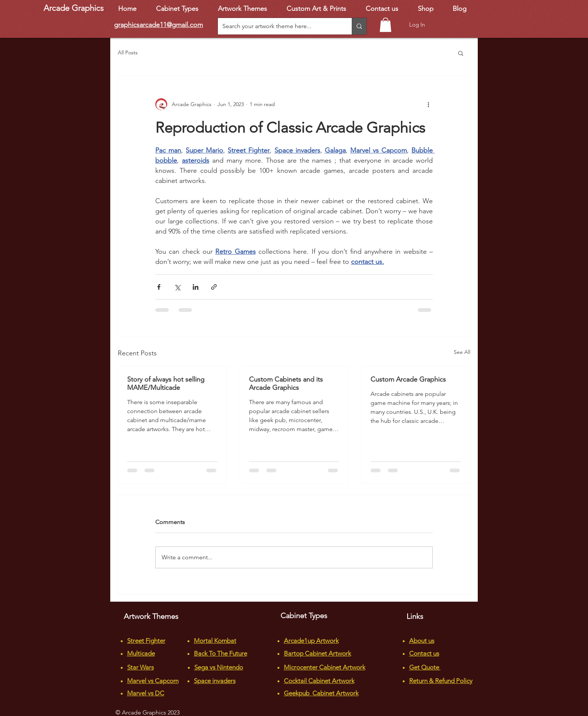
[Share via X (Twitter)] (177, 287)
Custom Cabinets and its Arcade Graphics (286, 383)
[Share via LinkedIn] (196, 287)
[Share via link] (214, 287)
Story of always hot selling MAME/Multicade (166, 383)
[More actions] (428, 104)
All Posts (128, 52)
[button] (385, 25)
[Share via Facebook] (159, 287)
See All (462, 352)
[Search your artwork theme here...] (279, 26)
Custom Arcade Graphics (408, 379)
